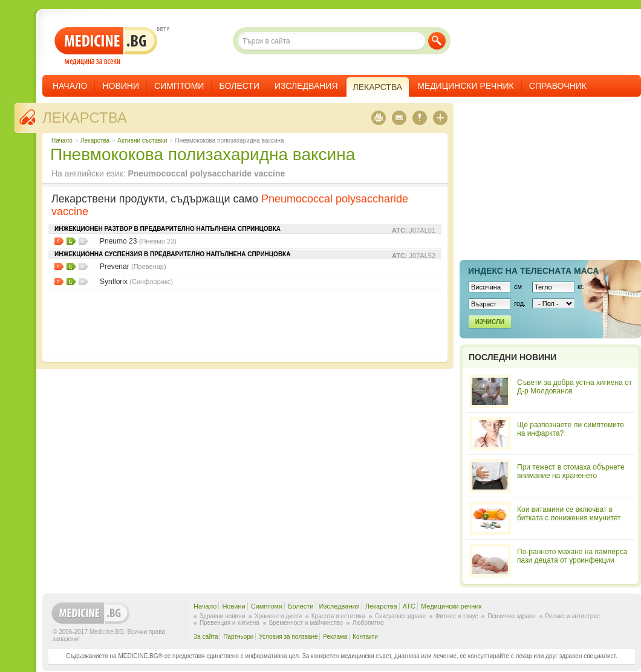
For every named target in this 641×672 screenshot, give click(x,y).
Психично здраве (512, 616)
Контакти (365, 637)
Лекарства (85, 118)
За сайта (206, 637)
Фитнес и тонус (457, 616)
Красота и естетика (338, 616)
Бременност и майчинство (306, 623)
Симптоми (179, 86)
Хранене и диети (278, 616)
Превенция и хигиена (229, 623)
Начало (70, 86)
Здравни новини (222, 616)
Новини (121, 86)
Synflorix (136, 282)
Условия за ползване (288, 637)
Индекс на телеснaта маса (533, 271)
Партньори (238, 637)
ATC (409, 606)
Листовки (59, 241)
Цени (71, 241)
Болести (239, 86)
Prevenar (133, 267)
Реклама (335, 637)
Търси (437, 41)
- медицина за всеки (106, 46)
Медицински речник (466, 86)
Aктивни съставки (142, 141)
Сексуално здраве (401, 616)
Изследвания (306, 86)
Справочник (558, 86)
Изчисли (490, 322)
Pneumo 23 (138, 241)
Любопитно (368, 623)
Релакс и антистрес (573, 616)
